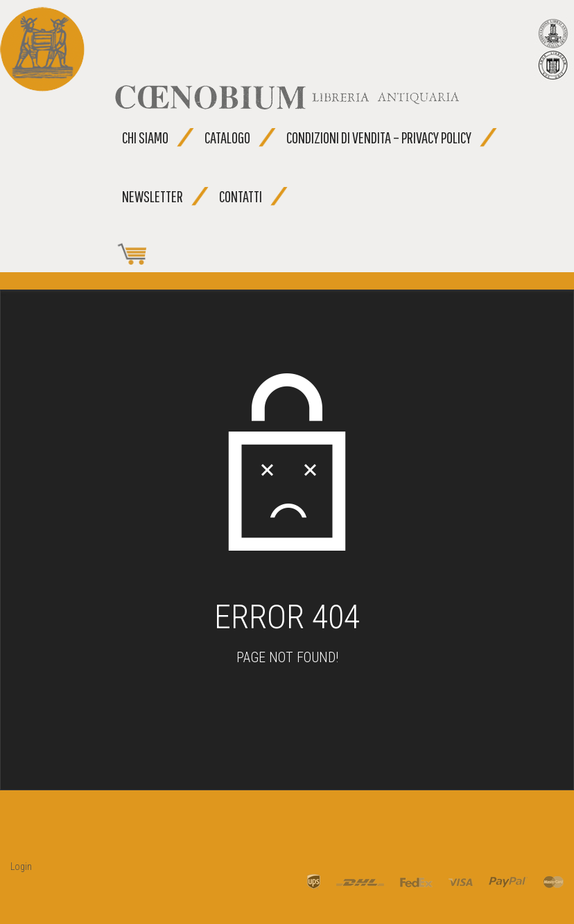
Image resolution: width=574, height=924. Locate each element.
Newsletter (153, 196)
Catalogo (227, 137)
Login (21, 867)
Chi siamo (145, 137)
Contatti (241, 196)
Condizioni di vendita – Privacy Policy (379, 137)
